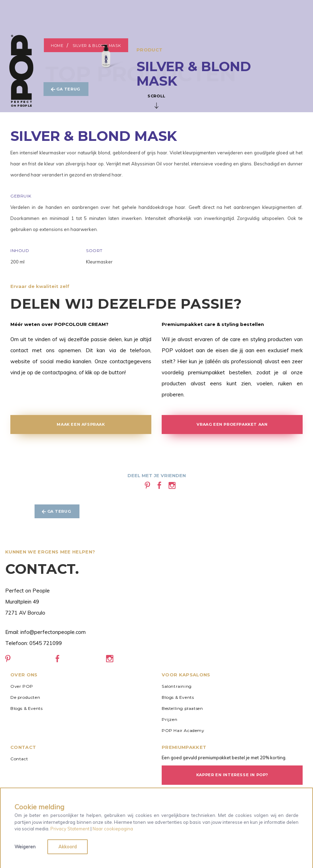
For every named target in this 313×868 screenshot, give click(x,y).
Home (57, 46)
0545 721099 (46, 643)
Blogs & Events (26, 708)
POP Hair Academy (183, 730)
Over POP (22, 686)
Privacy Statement (70, 829)
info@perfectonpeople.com (53, 632)
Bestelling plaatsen (182, 708)
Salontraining (177, 686)
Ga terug (66, 89)
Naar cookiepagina (113, 829)
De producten (25, 697)
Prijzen (169, 719)
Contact (19, 759)
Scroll (156, 101)
